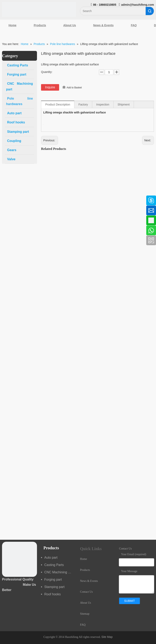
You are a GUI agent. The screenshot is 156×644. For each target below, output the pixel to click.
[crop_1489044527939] (19, 559)
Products (40, 25)
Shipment (124, 104)
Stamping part (54, 587)
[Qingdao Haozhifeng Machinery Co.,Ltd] (39, 9)
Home (12, 25)
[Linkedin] (5, 209)
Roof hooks (53, 594)
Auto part (51, 558)
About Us (70, 25)
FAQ (134, 25)
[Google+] (5, 220)
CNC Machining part (59, 572)
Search (150, 11)
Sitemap (85, 614)
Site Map (107, 637)
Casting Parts (54, 565)
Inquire (50, 87)
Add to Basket (74, 88)
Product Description (58, 104)
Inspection (103, 104)
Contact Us (86, 592)
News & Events (103, 25)
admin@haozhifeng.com (138, 5)
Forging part (53, 580)
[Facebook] (5, 198)
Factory (83, 104)
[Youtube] (5, 231)
